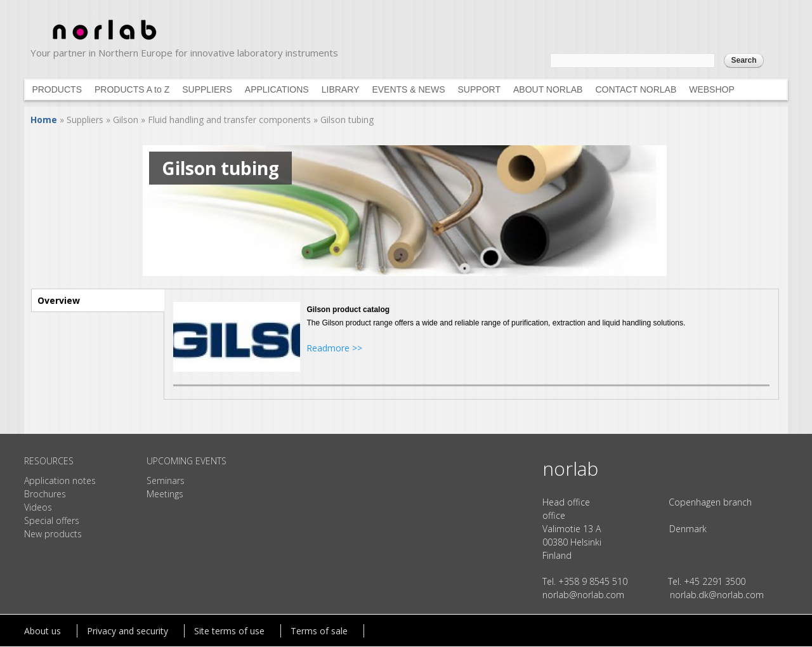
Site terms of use (229, 631)
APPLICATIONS (277, 89)
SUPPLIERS (207, 89)
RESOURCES (49, 461)
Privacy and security (128, 631)
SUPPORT (479, 89)
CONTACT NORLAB (636, 89)
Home (44, 120)
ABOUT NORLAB (548, 89)
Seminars (166, 480)
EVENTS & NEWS (408, 89)
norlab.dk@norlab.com (717, 595)
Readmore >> (334, 348)
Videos (38, 507)
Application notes (60, 480)
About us (43, 631)
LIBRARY (341, 89)
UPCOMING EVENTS (187, 461)
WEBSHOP (712, 89)
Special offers (52, 520)
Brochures (45, 494)
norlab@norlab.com (583, 595)
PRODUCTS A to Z (132, 89)
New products (53, 534)
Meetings (165, 494)
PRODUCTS (57, 89)
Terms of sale (319, 631)
